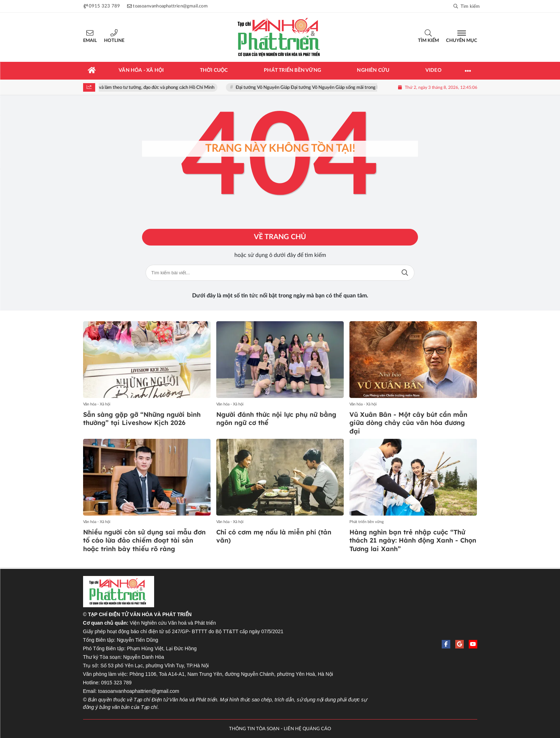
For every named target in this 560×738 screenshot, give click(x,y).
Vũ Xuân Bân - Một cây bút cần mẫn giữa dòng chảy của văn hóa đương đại (408, 423)
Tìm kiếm (428, 41)
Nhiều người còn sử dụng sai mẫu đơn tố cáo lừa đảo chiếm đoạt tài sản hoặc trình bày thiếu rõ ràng (144, 540)
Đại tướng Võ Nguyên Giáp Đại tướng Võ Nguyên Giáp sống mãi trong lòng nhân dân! (327, 88)
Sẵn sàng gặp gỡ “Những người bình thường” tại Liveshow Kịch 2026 (142, 419)
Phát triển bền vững (367, 522)
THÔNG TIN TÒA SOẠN (254, 729)
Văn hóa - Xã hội (97, 404)
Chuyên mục (462, 41)
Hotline (114, 41)
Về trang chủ (280, 237)
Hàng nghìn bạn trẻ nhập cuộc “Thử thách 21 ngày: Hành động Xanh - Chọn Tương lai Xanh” (413, 540)
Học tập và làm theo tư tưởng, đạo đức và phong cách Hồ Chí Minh (155, 88)
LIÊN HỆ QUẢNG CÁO (307, 729)
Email (90, 41)
